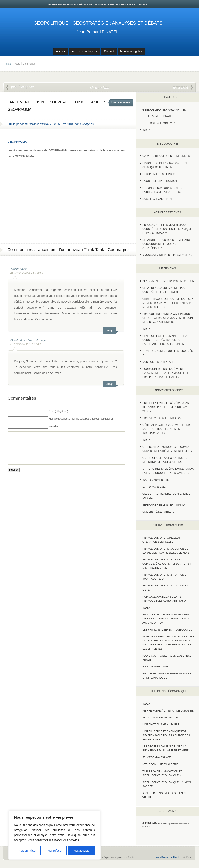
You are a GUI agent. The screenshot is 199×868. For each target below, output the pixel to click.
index (146, 130)
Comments (29, 64)
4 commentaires (120, 102)
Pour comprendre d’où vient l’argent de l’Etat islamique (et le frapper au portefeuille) (166, 373)
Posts (17, 64)
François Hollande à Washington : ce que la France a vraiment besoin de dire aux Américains (168, 318)
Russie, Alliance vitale (163, 123)
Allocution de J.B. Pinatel (161, 718)
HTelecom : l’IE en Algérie (160, 764)
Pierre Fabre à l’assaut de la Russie (168, 711)
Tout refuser (55, 851)
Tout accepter (82, 851)
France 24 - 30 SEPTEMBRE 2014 (163, 418)
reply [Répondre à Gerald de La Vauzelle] (109, 384)
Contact (109, 51)
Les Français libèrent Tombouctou (167, 630)
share (95, 87)
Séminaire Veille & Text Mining (164, 505)
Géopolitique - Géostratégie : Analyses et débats (98, 23)
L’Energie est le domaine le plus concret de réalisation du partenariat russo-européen (165, 340)
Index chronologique (85, 51)
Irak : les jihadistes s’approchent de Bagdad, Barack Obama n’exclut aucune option (167, 619)
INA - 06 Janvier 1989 (156, 480)
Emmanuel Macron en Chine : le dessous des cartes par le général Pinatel (20, 87)
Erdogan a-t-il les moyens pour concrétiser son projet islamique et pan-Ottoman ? (167, 229)
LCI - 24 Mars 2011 (154, 487)
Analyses (88, 124)
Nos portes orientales (159, 362)
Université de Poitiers (158, 512)
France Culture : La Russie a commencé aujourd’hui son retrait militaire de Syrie (167, 564)
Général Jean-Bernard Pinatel (164, 110)
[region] (54, 835)
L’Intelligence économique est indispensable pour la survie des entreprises (166, 735)
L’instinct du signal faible (161, 725)
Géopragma (151, 824)
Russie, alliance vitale (158, 199)
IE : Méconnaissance (157, 757)
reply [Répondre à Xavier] (109, 330)
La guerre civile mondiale (161, 181)
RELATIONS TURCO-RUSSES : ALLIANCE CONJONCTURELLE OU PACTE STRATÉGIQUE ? (167, 244)
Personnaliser (27, 851)
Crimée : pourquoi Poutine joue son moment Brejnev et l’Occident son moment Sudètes (168, 303)
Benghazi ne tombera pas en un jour (168, 281)
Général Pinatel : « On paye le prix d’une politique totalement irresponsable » (167, 429)
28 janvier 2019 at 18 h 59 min (27, 273)
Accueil (61, 51)
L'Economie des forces (159, 174)
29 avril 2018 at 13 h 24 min (26, 344)
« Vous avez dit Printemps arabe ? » (167, 255)
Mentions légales (131, 51)
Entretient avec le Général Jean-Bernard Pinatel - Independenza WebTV (166, 407)
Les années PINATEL (160, 116)
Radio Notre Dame (155, 667)
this (105, 87)
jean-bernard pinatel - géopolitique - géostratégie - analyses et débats (97, 4)
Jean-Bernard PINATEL (97, 32)
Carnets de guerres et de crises (166, 156)
